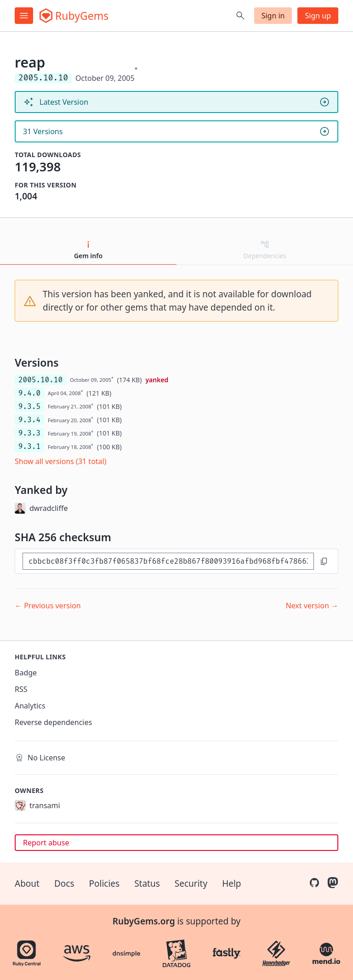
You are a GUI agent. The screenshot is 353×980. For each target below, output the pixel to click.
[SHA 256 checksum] (168, 561)
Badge (26, 673)
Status (147, 884)
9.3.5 (29, 406)
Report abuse (46, 843)
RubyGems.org (144, 921)
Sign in (273, 16)
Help (231, 884)
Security (191, 884)
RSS (21, 689)
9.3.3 (29, 433)
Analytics (30, 706)
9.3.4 (29, 420)
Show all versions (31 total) (61, 461)
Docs (64, 884)
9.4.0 (29, 393)
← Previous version (48, 606)
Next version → (312, 606)
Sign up (318, 16)
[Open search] (240, 16)
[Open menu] (24, 16)
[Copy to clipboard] (324, 561)
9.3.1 (29, 446)
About (27, 884)
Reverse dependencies (53, 722)
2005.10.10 (40, 380)
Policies (105, 884)
